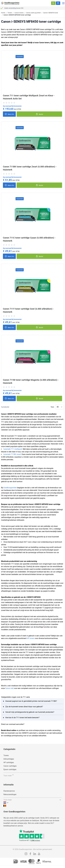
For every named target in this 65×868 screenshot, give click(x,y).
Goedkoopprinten (10, 488)
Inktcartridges (9, 759)
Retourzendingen (10, 794)
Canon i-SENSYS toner (51, 13)
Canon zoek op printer (33, 13)
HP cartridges (9, 762)
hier (55, 43)
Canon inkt (9, 688)
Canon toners (19, 13)
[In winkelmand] (39, 114)
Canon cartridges (10, 766)
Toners (10, 13)
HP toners (31, 638)
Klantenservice (9, 791)
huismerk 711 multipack (13, 449)
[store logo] (10, 3)
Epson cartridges (10, 769)
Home (3, 13)
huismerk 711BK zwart (12, 454)
